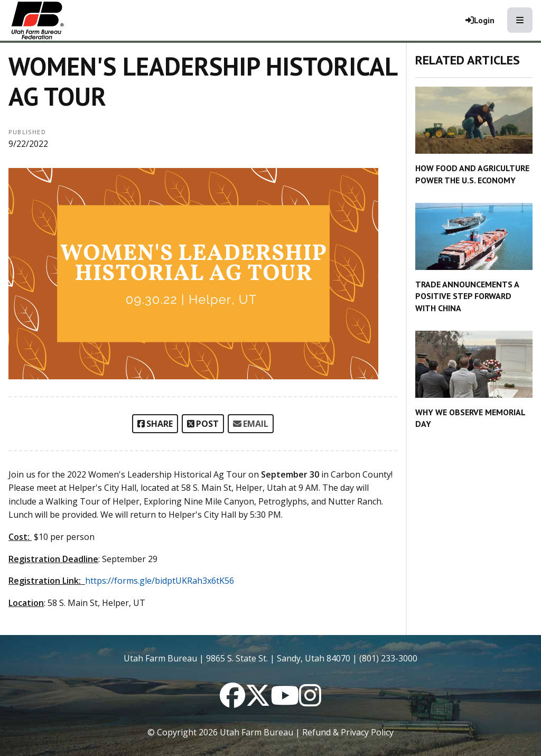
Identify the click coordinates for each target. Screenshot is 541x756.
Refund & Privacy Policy (348, 732)
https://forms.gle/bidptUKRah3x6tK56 (160, 581)
